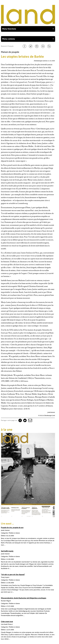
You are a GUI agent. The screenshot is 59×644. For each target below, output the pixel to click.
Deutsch (4, 46)
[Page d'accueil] (28, 24)
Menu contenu (28, 39)
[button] (30, 420)
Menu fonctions (28, 29)
